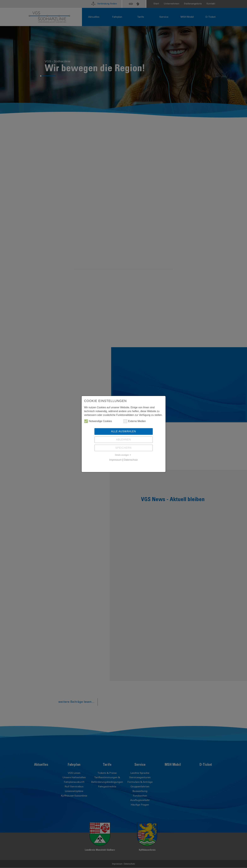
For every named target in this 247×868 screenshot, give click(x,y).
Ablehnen (123, 440)
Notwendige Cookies (98, 421)
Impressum (115, 460)
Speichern (123, 448)
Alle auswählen (123, 431)
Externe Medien (135, 421)
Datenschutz (131, 460)
